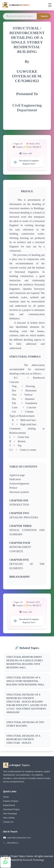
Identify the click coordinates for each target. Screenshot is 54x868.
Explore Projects (11, 801)
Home (6, 797)
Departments (9, 805)
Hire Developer (10, 814)
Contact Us (8, 822)
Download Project (11, 809)
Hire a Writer (9, 818)
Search (44, 16)
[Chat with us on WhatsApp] (5, 862)
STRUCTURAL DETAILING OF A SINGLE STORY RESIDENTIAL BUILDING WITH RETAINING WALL (25, 681)
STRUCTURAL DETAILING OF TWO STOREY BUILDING (25, 724)
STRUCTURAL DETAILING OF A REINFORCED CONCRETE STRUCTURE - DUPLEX (23, 739)
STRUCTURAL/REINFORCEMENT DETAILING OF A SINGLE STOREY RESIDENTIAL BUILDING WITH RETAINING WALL (25, 662)
